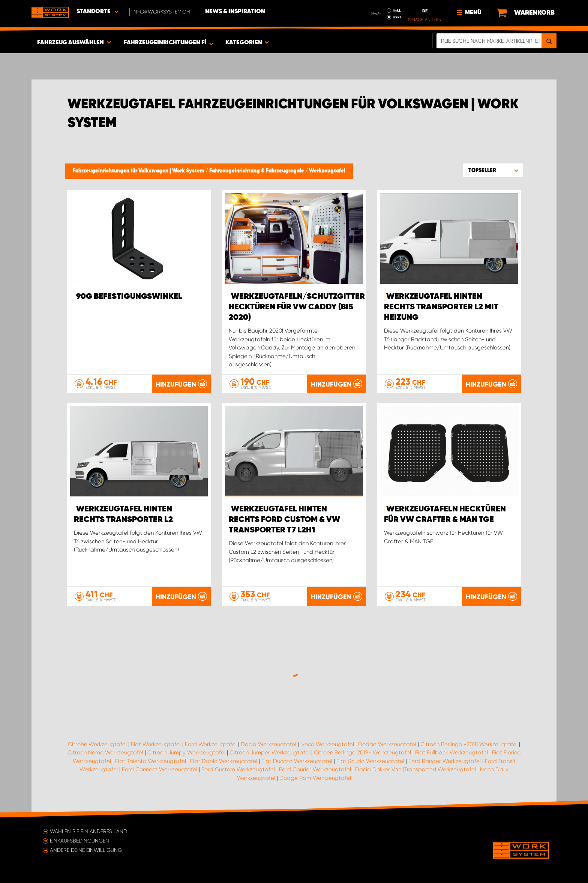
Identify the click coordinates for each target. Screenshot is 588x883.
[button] (493, 170)
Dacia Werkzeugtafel (268, 744)
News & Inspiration (235, 12)
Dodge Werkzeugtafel (387, 744)
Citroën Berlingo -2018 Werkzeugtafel (469, 744)
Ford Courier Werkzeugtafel (315, 769)
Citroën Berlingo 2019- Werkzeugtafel (362, 753)
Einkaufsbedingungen (79, 841)
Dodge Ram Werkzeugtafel (315, 778)
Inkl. (397, 10)
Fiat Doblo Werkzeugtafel (224, 761)
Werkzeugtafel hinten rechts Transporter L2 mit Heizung (441, 307)
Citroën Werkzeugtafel (97, 744)
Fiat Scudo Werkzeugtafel (370, 761)
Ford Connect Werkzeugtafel (160, 769)
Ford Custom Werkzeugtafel (238, 769)
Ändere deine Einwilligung (86, 850)
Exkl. (398, 17)
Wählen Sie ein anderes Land (88, 831)
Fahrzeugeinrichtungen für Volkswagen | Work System (139, 171)
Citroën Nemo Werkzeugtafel (105, 753)
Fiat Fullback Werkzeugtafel (451, 753)
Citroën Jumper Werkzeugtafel (270, 753)
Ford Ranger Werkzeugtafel (445, 761)
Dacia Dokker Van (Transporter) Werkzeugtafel (415, 769)
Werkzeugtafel (327, 171)
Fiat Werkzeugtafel (156, 744)
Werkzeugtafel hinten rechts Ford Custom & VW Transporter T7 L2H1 (284, 520)
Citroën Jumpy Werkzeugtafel (186, 753)
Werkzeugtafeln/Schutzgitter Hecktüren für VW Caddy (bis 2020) (297, 307)
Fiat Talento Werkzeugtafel (151, 761)
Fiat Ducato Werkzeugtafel (297, 761)
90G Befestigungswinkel (129, 297)
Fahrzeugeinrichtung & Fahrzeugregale (257, 171)
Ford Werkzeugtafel (211, 744)
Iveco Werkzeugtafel (327, 744)
